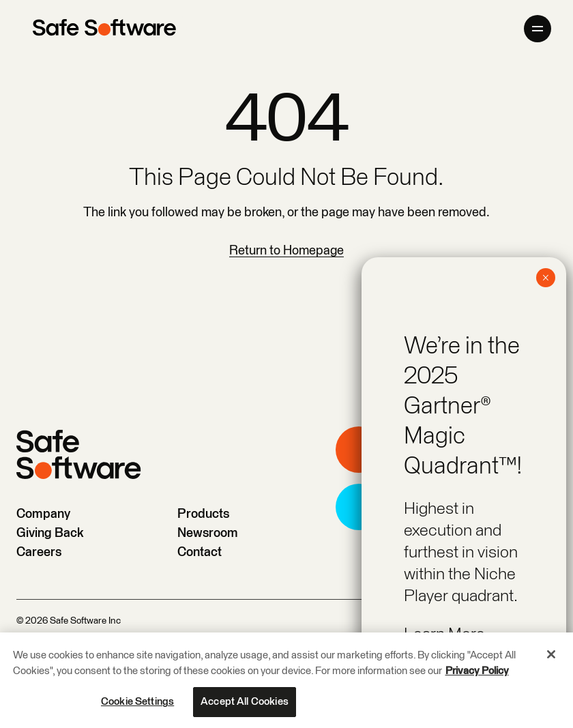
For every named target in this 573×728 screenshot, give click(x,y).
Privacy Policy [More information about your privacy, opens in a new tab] (477, 672)
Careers (39, 552)
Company (43, 514)
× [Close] (545, 278)
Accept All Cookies (245, 702)
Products (203, 514)
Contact (200, 552)
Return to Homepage (286, 251)
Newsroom (208, 533)
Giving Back (50, 533)
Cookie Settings (137, 702)
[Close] (551, 655)
